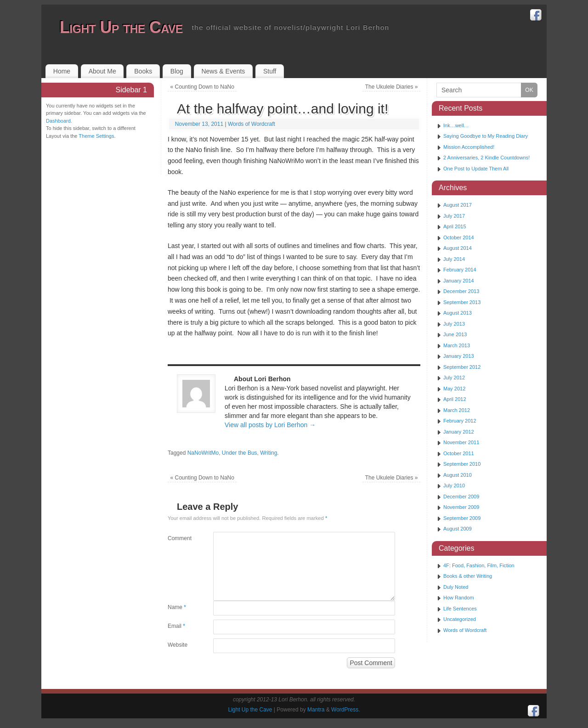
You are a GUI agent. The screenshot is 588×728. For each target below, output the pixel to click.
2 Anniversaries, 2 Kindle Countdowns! (486, 158)
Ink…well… (456, 125)
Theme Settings (96, 136)
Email (176, 626)
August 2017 (458, 205)
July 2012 (454, 378)
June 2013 (455, 334)
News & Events (223, 71)
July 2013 (454, 324)
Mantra (316, 710)
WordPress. (345, 710)
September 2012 (462, 367)
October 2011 (459, 453)
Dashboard (58, 121)
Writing (269, 453)
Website (178, 645)
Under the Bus (240, 453)
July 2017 (454, 216)
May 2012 (454, 389)
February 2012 (460, 421)
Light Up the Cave (121, 27)
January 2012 (459, 432)
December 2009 (461, 497)
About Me (102, 71)
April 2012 (455, 399)
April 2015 (455, 226)
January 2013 (459, 356)
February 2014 (460, 270)
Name (177, 607)
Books (143, 71)
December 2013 (461, 291)
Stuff (270, 71)
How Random (459, 598)
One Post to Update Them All (476, 169)
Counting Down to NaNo (202, 87)
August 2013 (458, 313)
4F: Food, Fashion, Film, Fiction (479, 565)
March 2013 (457, 345)
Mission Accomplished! (469, 147)
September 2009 (462, 518)
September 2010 (462, 464)
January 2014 (459, 281)
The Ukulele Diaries (392, 87)
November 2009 (461, 507)
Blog (177, 71)
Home (62, 71)
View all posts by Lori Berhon (270, 425)
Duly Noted (456, 587)
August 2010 (458, 475)
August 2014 (458, 248)
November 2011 (461, 442)
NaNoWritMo (203, 453)
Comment (179, 538)
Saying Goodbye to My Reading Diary (486, 136)
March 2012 (457, 410)
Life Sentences (460, 609)
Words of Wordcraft (252, 124)
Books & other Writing (468, 576)
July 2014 (454, 259)
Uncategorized (460, 619)
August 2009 (458, 529)
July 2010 (454, 485)
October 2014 (459, 237)
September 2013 (462, 302)
